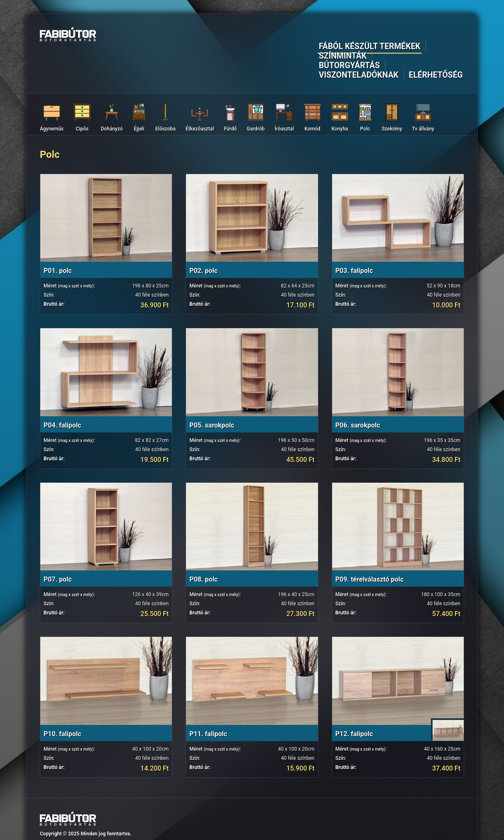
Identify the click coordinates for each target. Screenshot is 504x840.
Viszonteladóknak (379, 36)
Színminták (261, 36)
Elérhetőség (442, 36)
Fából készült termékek (191, 36)
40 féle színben (152, 259)
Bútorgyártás (313, 36)
